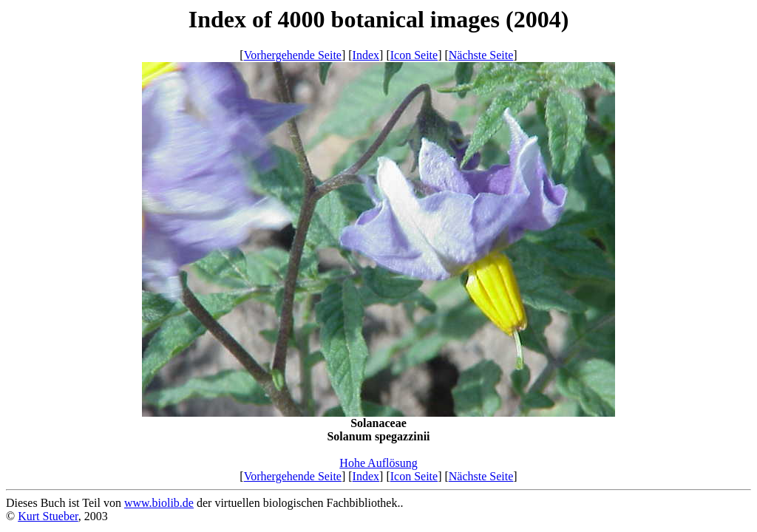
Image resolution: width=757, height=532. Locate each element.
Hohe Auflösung (378, 463)
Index (366, 55)
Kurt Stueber (48, 516)
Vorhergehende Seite (293, 55)
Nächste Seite (481, 55)
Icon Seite (414, 55)
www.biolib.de (159, 503)
